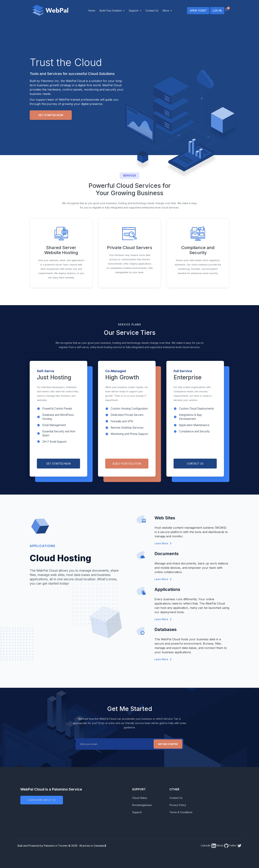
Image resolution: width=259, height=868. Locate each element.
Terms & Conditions (181, 812)
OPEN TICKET (198, 11)
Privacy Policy (178, 805)
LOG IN (217, 11)
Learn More (163, 543)
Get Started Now (51, 115)
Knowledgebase (142, 805)
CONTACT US (195, 464)
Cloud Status (140, 798)
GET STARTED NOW (59, 464)
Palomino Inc (50, 81)
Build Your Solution (116, 11)
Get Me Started (168, 744)
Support (139, 11)
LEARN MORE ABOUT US (42, 800)
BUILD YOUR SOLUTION (127, 464)
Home (96, 11)
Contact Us (156, 11)
